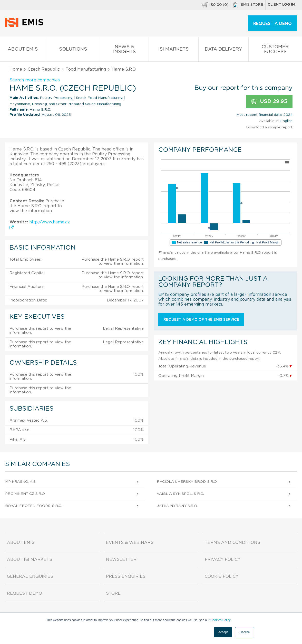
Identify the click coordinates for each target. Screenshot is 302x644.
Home (16, 69)
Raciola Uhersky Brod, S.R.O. (187, 482)
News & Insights (124, 50)
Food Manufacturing (86, 69)
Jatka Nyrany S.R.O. (177, 506)
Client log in (281, 5)
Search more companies (35, 80)
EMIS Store (248, 5)
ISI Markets (173, 50)
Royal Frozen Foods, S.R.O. (34, 506)
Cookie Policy (222, 576)
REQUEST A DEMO (272, 24)
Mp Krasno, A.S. (21, 482)
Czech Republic (44, 69)
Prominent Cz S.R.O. (25, 494)
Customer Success (275, 50)
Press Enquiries (126, 576)
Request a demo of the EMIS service (201, 320)
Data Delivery (223, 50)
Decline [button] (245, 632)
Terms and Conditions (232, 543)
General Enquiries (30, 576)
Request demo (25, 593)
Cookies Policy (220, 620)
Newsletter (121, 560)
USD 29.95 (269, 102)
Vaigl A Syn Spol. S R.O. (180, 494)
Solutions (73, 50)
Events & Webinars (130, 543)
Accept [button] (223, 632)
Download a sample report (269, 127)
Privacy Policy (223, 560)
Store (113, 593)
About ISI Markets (30, 560)
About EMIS (23, 50)
